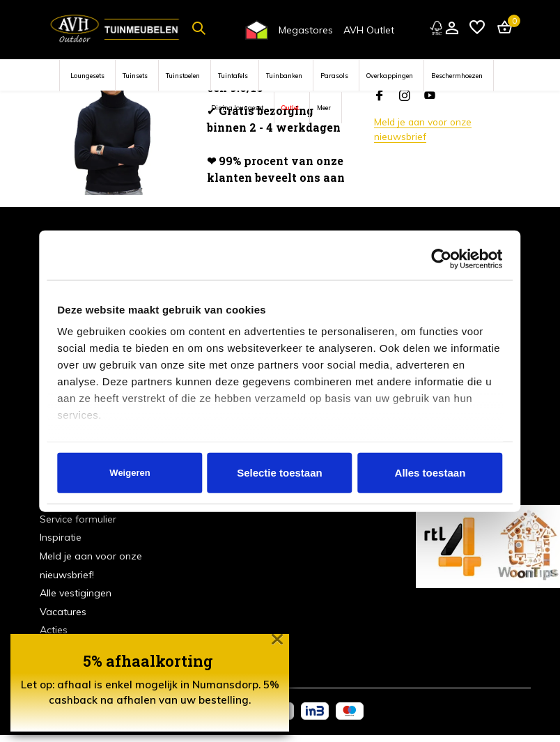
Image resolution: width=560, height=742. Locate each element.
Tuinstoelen (183, 76)
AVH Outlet (369, 30)
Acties (54, 630)
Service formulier (78, 519)
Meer (324, 108)
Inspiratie (61, 537)
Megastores (306, 30)
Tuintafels (233, 76)
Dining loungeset (237, 108)
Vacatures (63, 612)
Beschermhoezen (457, 76)
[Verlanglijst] (477, 28)
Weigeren (130, 473)
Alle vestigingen (76, 593)
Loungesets (87, 76)
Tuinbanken (284, 76)
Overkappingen (390, 76)
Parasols (334, 76)
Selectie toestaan (280, 473)
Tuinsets (135, 76)
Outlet (290, 108)
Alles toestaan (430, 473)
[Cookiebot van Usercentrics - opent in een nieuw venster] (442, 258)
